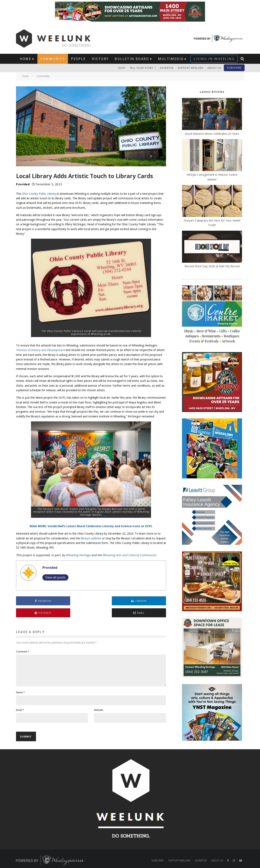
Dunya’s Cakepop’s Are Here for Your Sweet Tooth (212, 223)
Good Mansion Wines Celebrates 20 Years (212, 134)
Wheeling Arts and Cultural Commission (129, 555)
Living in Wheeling (214, 59)
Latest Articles (212, 92)
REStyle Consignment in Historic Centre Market (212, 177)
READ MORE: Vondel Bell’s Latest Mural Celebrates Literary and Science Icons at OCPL (91, 526)
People (78, 59)
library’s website (91, 538)
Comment (23, 640)
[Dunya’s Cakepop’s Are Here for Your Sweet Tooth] (212, 202)
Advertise (167, 68)
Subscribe (234, 68)
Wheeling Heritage (78, 555)
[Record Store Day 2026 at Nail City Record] (212, 247)
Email (20, 703)
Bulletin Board (132, 59)
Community (53, 59)
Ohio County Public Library (39, 194)
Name (20, 685)
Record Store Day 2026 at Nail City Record (212, 266)
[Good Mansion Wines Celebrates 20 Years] (212, 115)
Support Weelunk (191, 68)
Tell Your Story (141, 68)
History (100, 59)
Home (26, 59)
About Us (214, 68)
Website (99, 703)
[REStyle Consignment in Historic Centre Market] (212, 156)
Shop (122, 68)
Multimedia (171, 59)
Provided (23, 184)
